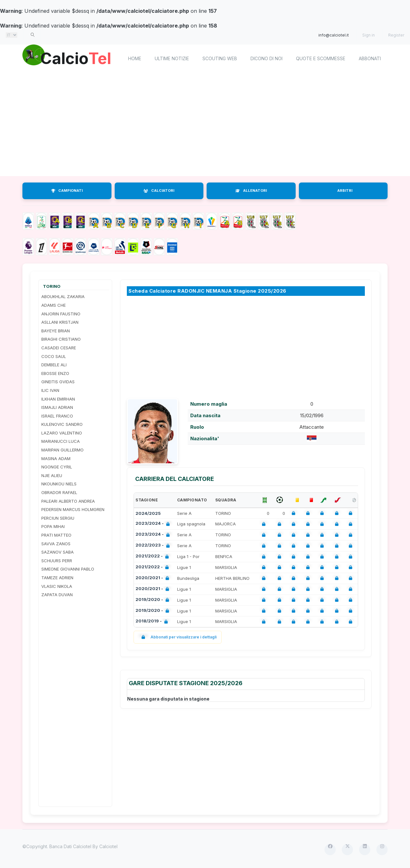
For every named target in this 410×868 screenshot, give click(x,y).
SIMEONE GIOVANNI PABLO (68, 569)
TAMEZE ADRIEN (57, 578)
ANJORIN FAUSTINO (61, 314)
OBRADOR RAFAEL (59, 492)
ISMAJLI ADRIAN (57, 407)
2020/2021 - (154, 578)
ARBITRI (345, 191)
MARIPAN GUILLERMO (62, 450)
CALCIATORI (159, 191)
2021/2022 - (153, 557)
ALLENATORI (251, 191)
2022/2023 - (154, 546)
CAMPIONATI (67, 191)
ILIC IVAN (50, 390)
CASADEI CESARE (59, 348)
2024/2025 (148, 513)
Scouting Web (220, 58)
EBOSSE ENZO (55, 373)
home (135, 58)
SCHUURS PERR (57, 561)
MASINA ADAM (56, 458)
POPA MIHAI (53, 526)
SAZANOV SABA (57, 552)
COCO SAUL (54, 356)
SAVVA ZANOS (56, 544)
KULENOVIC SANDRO (62, 424)
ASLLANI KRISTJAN (60, 322)
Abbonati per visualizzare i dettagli (178, 637)
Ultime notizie (172, 58)
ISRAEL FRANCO (57, 416)
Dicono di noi (266, 58)
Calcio (77, 58)
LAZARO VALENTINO (62, 433)
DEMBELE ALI (54, 365)
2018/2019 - (153, 622)
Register (396, 35)
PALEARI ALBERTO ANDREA (68, 501)
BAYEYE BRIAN (56, 331)
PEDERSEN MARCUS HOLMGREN (73, 509)
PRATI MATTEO (56, 535)
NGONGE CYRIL (57, 467)
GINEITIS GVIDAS (58, 382)
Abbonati (370, 58)
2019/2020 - (154, 600)
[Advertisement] (205, 125)
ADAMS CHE (53, 305)
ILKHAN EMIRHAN (58, 399)
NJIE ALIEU (52, 475)
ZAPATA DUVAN (57, 595)
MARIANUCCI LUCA (61, 441)
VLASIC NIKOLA (57, 586)
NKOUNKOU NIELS (59, 484)
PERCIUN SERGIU (58, 518)
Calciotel (108, 846)
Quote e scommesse (321, 58)
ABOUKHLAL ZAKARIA (63, 296)
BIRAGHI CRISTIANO (61, 339)
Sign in (369, 35)
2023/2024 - (154, 524)
